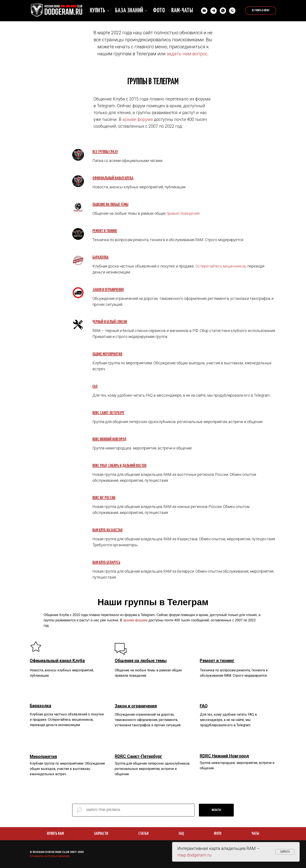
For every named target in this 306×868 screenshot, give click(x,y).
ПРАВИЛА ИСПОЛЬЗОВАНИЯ (50, 856)
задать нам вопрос (187, 54)
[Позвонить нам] (232, 11)
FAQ (181, 834)
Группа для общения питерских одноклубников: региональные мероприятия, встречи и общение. (152, 769)
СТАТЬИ (143, 834)
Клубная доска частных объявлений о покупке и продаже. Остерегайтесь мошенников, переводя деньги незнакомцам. (67, 720)
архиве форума (138, 119)
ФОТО (218, 834)
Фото (159, 11)
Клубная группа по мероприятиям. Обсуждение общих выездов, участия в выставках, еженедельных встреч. (67, 769)
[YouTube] (204, 11)
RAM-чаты (182, 11)
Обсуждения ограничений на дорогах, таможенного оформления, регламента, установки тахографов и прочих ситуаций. (148, 720)
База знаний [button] (130, 11)
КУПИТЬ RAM (55, 834)
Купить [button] (98, 11)
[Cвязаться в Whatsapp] (223, 11)
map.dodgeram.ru (194, 855)
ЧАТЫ (255, 834)
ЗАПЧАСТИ (101, 834)
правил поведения (183, 213)
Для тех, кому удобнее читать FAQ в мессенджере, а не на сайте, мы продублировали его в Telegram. (228, 720)
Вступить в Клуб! (261, 11)
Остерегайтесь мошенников (221, 266)
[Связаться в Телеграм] (214, 11)
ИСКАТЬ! (216, 810)
